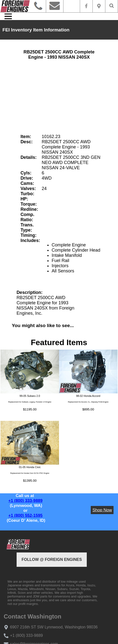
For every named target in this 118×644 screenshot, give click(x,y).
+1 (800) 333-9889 (26, 501)
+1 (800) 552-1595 (26, 515)
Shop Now (102, 510)
